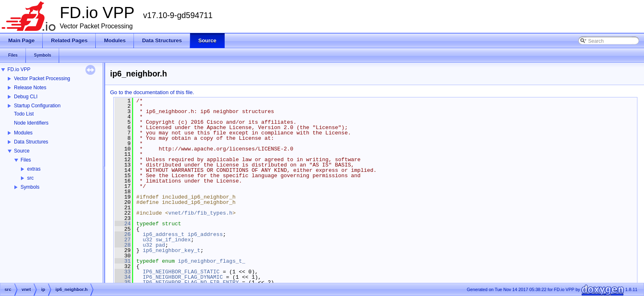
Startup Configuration (37, 106)
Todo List (24, 114)
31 (123, 261)
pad (160, 245)
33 (123, 272)
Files (26, 160)
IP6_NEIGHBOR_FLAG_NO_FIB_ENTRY (191, 282)
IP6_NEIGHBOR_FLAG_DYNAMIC (183, 277)
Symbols (30, 187)
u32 (147, 240)
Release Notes (30, 88)
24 (123, 224)
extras (34, 169)
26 (123, 234)
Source (22, 151)
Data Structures (31, 142)
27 (123, 240)
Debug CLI (26, 97)
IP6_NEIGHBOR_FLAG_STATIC (181, 272)
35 (123, 282)
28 (123, 245)
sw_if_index (173, 240)
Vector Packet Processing (42, 79)
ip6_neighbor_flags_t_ (212, 261)
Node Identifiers (31, 123)
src (30, 178)
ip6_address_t (163, 234)
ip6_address (205, 234)
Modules (23, 133)
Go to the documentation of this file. (152, 92)
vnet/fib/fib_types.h (200, 213)
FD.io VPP (19, 69)
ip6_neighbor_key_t (171, 250)
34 (123, 277)
